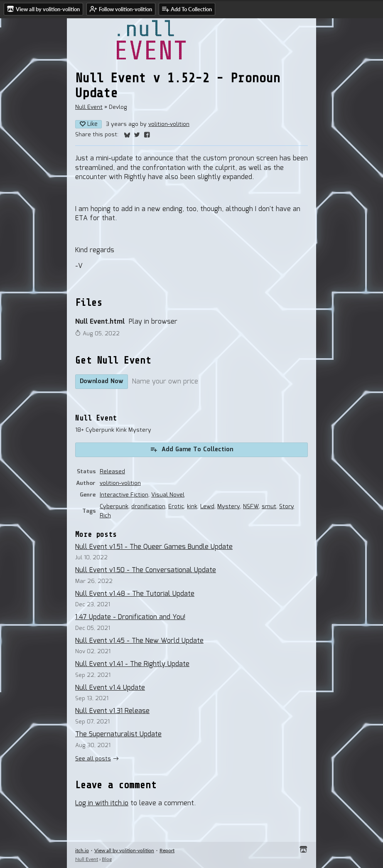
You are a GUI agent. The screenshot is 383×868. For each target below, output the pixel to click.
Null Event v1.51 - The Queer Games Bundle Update (154, 547)
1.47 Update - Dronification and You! (130, 617)
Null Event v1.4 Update (110, 688)
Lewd (207, 507)
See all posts (93, 759)
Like (88, 124)
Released (112, 472)
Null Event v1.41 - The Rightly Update (132, 664)
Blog (107, 859)
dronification (148, 507)
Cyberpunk (114, 507)
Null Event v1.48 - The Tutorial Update (135, 594)
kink (192, 507)
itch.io (82, 850)
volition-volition (169, 124)
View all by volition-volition (124, 850)
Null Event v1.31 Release (112, 711)
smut (269, 507)
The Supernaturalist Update (118, 734)
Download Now (102, 381)
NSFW (251, 507)
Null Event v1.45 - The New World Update (139, 641)
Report (167, 850)
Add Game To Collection (191, 450)
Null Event (89, 107)
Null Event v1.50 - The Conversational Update (146, 570)
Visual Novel (168, 495)
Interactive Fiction (124, 495)
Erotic (176, 507)
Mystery (229, 507)
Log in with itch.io (102, 803)
